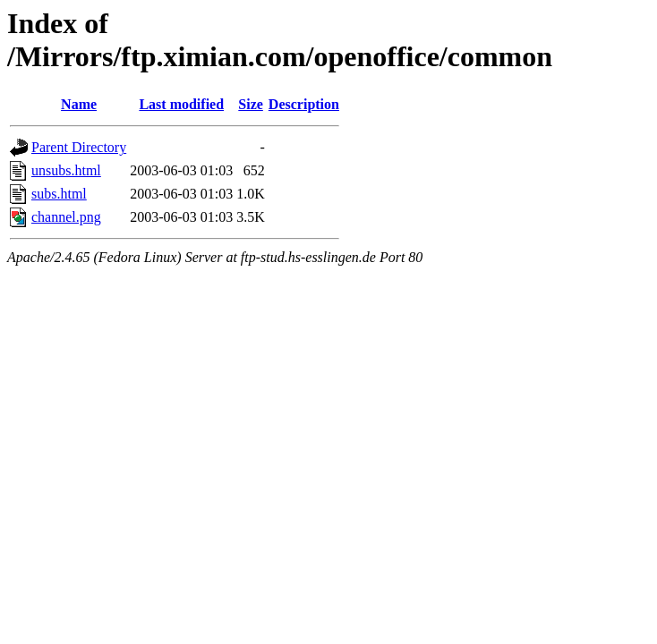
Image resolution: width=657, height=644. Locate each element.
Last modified (181, 104)
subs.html (59, 194)
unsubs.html (66, 170)
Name (79, 104)
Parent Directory (79, 147)
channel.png (66, 217)
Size (251, 104)
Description (304, 104)
